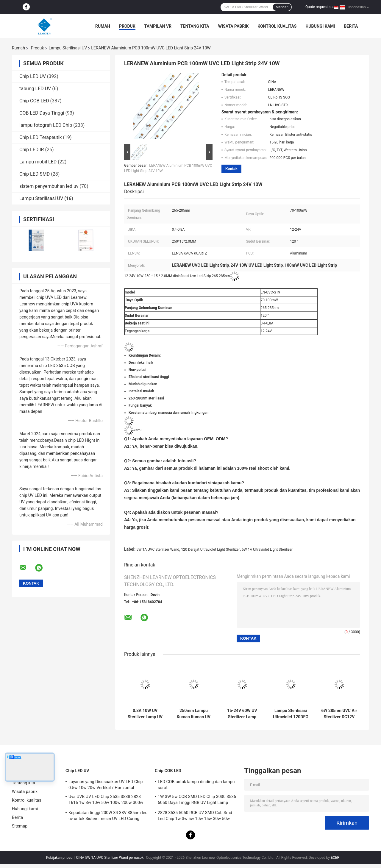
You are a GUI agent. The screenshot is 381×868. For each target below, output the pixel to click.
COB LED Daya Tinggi (42, 113)
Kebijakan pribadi (60, 858)
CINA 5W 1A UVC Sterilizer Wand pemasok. (111, 858)
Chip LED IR (32, 150)
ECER (335, 858)
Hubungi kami (320, 26)
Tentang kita (195, 26)
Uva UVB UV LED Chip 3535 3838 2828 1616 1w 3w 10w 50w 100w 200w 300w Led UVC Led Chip (106, 800)
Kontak (231, 169)
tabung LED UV (35, 89)
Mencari (282, 7)
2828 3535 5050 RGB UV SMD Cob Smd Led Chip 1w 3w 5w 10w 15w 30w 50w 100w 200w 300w (195, 817)
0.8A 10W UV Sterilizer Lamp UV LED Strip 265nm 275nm (145, 714)
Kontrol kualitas (277, 26)
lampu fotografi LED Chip (46, 125)
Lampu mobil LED (38, 162)
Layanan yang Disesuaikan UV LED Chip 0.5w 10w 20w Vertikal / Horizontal (106, 785)
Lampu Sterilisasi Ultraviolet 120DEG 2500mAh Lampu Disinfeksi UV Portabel (291, 714)
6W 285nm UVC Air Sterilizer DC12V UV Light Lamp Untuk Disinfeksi (339, 714)
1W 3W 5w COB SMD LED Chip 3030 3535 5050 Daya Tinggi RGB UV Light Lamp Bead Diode (197, 800)
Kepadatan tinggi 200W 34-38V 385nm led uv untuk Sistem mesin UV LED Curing (108, 816)
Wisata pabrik (234, 26)
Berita (351, 26)
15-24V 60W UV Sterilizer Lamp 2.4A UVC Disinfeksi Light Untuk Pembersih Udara (242, 714)
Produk (127, 26)
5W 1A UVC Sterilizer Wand (158, 549)
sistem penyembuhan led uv (49, 186)
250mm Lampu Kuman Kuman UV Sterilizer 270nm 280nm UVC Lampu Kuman (194, 714)
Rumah (103, 26)
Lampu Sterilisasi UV (68, 48)
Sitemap (20, 826)
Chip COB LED (34, 101)
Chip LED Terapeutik (41, 137)
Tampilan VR (158, 26)
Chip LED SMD (35, 174)
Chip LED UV (33, 76)
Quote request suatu (321, 7)
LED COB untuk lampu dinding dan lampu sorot (196, 785)
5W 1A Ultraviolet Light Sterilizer (267, 549)
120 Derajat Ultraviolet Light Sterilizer (211, 549)
